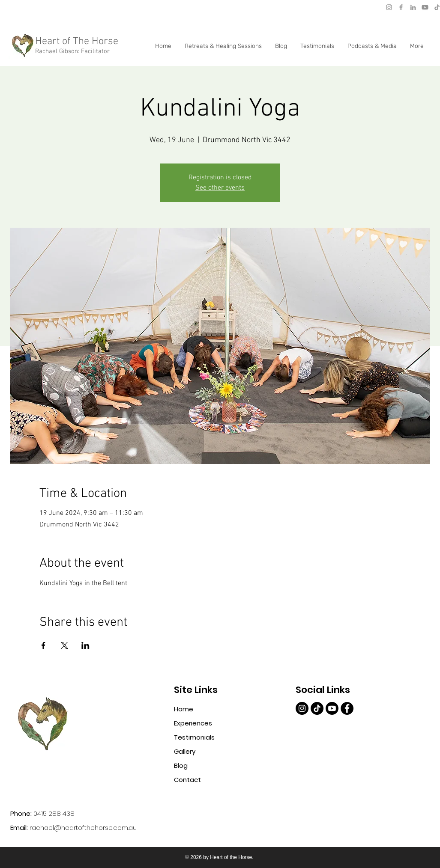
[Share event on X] (64, 645)
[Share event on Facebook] (43, 645)
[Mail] (15, 7)
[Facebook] (401, 7)
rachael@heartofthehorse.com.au (83, 828)
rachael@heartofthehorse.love (61, 7)
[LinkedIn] (413, 7)
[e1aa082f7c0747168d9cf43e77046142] (302, 708)
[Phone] (125, 7)
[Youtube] (425, 7)
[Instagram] (389, 7)
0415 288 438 (54, 813)
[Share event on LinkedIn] (85, 645)
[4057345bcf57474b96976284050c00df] (347, 708)
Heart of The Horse (77, 42)
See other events (220, 188)
